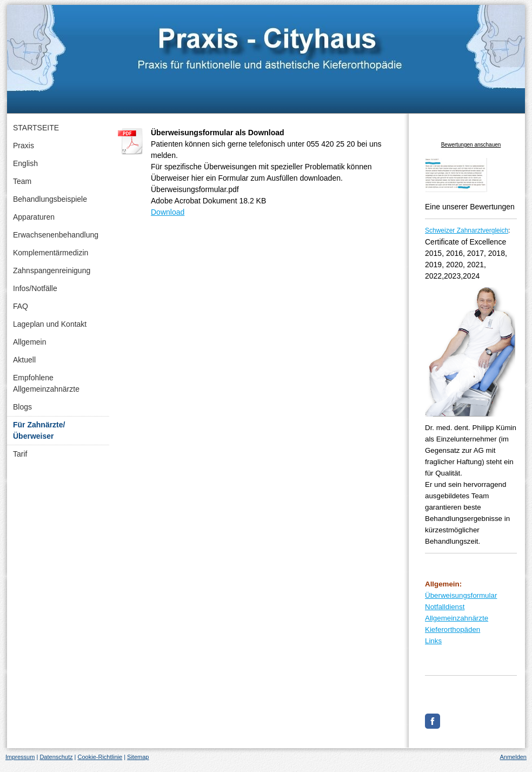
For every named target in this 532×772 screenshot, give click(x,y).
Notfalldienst (445, 607)
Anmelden (513, 757)
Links (433, 641)
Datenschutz (56, 757)
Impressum (20, 757)
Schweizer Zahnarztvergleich (467, 230)
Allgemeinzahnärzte (457, 618)
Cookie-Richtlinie (100, 757)
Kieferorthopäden (453, 629)
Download (168, 212)
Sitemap (138, 757)
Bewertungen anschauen (471, 145)
